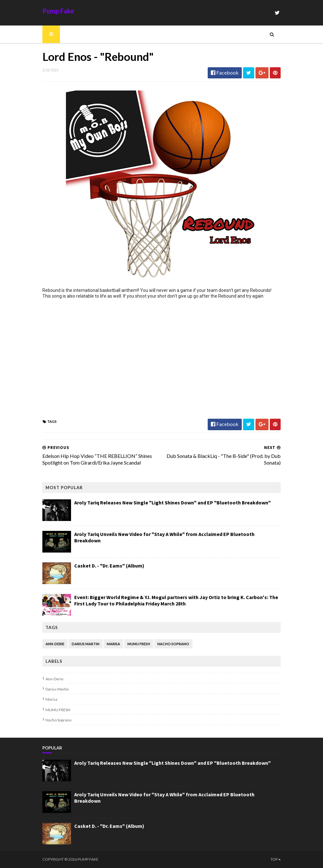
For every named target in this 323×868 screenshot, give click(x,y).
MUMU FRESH (139, 644)
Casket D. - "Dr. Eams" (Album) (109, 566)
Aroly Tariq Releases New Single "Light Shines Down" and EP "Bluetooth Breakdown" (172, 503)
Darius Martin (86, 644)
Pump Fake (58, 11)
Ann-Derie (55, 644)
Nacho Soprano (173, 644)
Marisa (113, 644)
